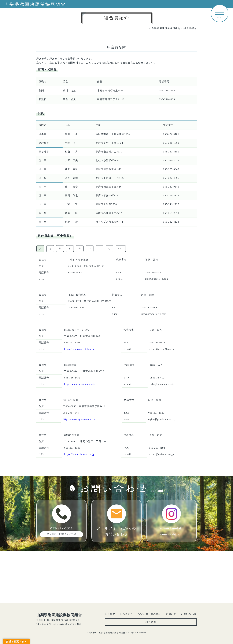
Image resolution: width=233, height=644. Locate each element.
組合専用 (151, 622)
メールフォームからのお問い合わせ (116, 520)
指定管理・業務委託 (149, 614)
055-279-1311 (62, 521)
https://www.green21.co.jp (79, 349)
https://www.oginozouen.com (80, 419)
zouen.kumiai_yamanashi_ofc (171, 520)
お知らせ (171, 614)
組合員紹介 (126, 614)
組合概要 (110, 614)
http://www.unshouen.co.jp (80, 384)
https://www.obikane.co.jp (79, 454)
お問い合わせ (189, 614)
